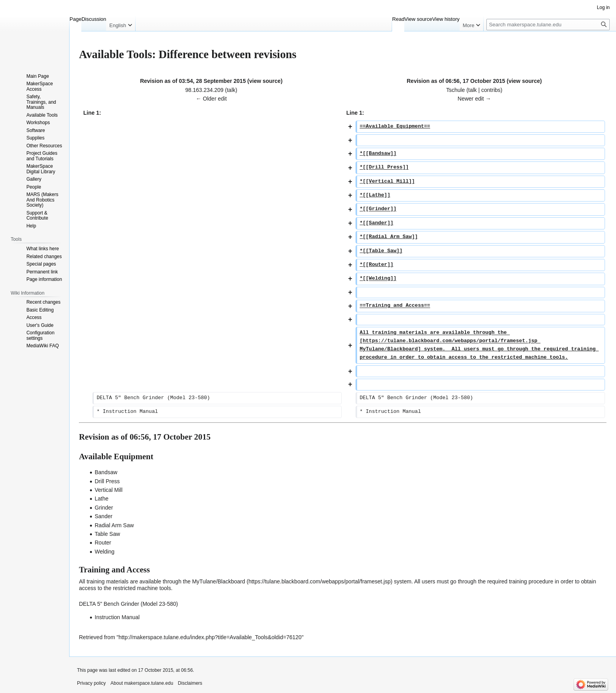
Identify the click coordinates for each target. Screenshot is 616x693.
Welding (104, 552)
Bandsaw (106, 472)
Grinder (104, 508)
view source (265, 81)
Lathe (102, 499)
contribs (491, 90)
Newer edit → (474, 99)
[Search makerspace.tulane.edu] (548, 25)
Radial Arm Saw (114, 525)
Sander (104, 516)
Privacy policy (91, 683)
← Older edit (211, 99)
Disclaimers (190, 683)
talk (231, 90)
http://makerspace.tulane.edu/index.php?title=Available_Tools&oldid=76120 (210, 637)
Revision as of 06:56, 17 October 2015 (456, 81)
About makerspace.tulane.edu (142, 683)
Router (103, 543)
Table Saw (107, 534)
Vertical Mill (109, 490)
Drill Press (107, 481)
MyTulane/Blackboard (219, 581)
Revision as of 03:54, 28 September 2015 (193, 81)
